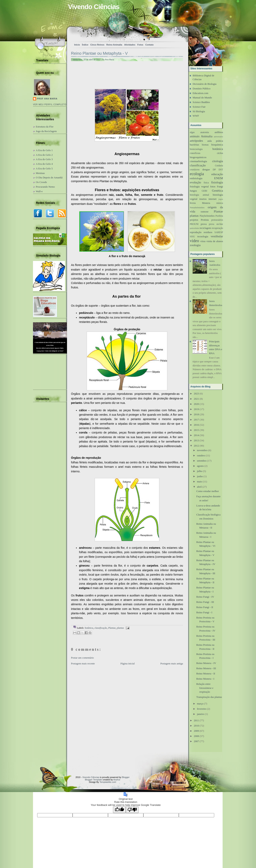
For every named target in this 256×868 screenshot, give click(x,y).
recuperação (217, 228)
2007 (196, 741)
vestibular (217, 236)
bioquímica (217, 145)
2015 (196, 430)
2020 (196, 404)
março (200, 704)
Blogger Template (93, 780)
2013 (196, 440)
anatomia (205, 132)
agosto (200, 466)
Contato (149, 45)
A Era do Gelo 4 (44, 164)
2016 (196, 425)
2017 (196, 420)
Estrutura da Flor (45, 127)
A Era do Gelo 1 (44, 150)
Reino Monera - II (206, 673)
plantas (120, 628)
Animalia (207, 136)
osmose (204, 212)
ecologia (197, 174)
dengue (206, 169)
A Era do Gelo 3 (44, 159)
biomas (205, 145)
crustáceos (195, 170)
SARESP (219, 232)
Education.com (200, 93)
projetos (194, 220)
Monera (206, 203)
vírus (203, 241)
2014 (196, 435)
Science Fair (199, 107)
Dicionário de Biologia (204, 84)
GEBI (204, 191)
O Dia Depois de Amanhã (49, 177)
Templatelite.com (108, 782)
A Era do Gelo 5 (44, 168)
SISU (192, 237)
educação (217, 174)
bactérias (194, 145)
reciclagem (205, 228)
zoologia (195, 245)
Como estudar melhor (207, 491)
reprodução (196, 232)
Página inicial (127, 663)
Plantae (112, 628)
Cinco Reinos (97, 45)
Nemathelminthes (197, 208)
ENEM (219, 178)
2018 (196, 414)
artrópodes (196, 141)
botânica (89, 628)
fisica (206, 183)
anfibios (219, 132)
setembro (202, 461)
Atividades (130, 45)
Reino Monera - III (206, 668)
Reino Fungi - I (204, 612)
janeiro (201, 714)
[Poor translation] (132, 810)
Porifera (219, 216)
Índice (85, 45)
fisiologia (217, 182)
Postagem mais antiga (172, 663)
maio (200, 481)
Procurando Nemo (45, 187)
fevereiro (202, 709)
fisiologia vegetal (199, 186)
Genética (217, 190)
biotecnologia (196, 149)
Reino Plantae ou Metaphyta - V (99, 53)
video (194, 241)
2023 (196, 394)
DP (214, 170)
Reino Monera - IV (206, 663)
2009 (196, 731)
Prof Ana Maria (47, 99)
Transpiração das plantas (209, 697)
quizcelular (194, 228)
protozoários (217, 220)
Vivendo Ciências (94, 7)
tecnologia (203, 236)
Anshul (117, 780)
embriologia (196, 178)
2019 (196, 409)
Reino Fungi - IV (205, 597)
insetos (203, 199)
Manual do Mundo (202, 98)
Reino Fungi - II (205, 607)
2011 (196, 720)
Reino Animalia (114, 45)
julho (200, 471)
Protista (205, 220)
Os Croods (41, 182)
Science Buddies (201, 102)
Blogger (126, 777)
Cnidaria (219, 166)
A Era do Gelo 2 (44, 155)
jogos (221, 199)
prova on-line (216, 224)
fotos (213, 186)
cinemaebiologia (198, 161)
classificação (101, 628)
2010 (196, 726)
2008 (196, 736)
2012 (196, 446)
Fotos (140, 45)
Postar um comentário (82, 658)
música (220, 203)
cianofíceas (195, 153)
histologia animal (199, 195)
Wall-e (39, 191)
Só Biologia (199, 111)
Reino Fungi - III (205, 602)
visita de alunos (215, 241)
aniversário (218, 137)
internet (213, 199)
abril (199, 487)
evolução (195, 182)
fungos (193, 191)
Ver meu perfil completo (50, 105)
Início (77, 45)
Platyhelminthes (207, 216)
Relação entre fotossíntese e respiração (205, 688)
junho (200, 476)
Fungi (220, 186)
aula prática (215, 141)
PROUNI (194, 224)
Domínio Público (201, 88)
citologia (217, 161)
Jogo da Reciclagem (46, 131)
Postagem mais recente (83, 663)
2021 (196, 399)
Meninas (40, 173)
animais (195, 136)
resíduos (208, 232)
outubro (201, 455)
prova (204, 224)
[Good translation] (119, 810)
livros (193, 203)
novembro (202, 450)
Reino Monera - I (205, 679)
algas (192, 132)
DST (221, 170)
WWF (196, 116)
